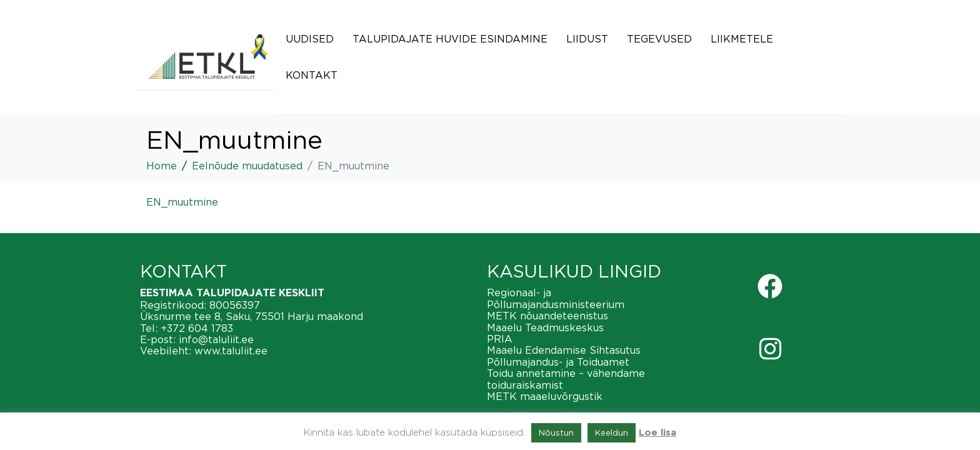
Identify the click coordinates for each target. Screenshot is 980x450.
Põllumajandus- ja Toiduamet (558, 362)
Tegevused (659, 39)
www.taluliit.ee (231, 351)
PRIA (500, 339)
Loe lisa (657, 433)
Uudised (310, 39)
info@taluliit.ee (216, 339)
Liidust (587, 39)
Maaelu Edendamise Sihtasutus (564, 350)
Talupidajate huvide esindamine (450, 39)
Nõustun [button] (556, 432)
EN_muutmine (182, 202)
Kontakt (312, 75)
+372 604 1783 (197, 328)
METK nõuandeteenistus (547, 316)
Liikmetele (742, 39)
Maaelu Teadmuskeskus (545, 327)
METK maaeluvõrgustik (545, 396)
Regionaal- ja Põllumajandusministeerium (556, 298)
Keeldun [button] (612, 432)
